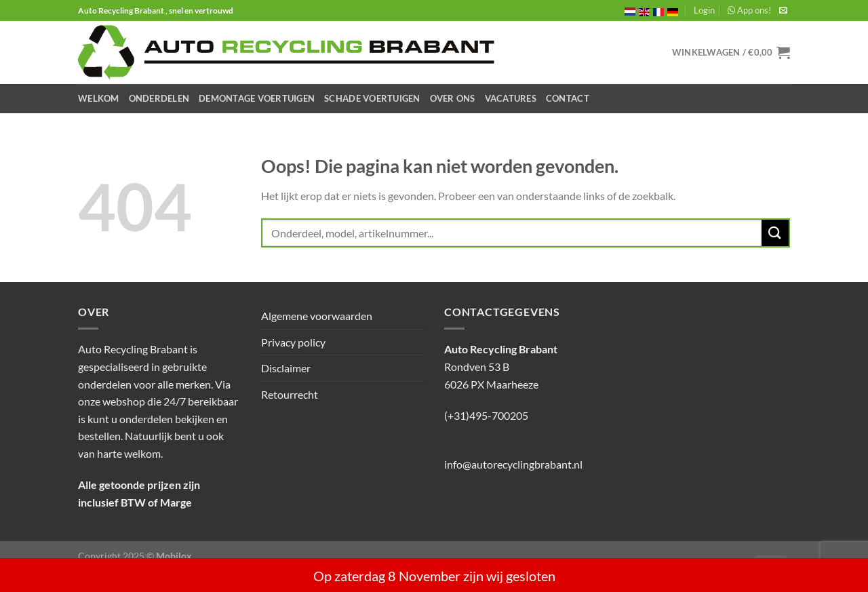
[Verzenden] (775, 233)
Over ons (453, 98)
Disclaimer (286, 368)
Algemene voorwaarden (317, 316)
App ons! (749, 10)
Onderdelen (159, 98)
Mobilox (174, 556)
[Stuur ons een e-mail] (783, 11)
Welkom (99, 98)
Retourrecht (290, 394)
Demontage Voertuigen (257, 98)
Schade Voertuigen (372, 98)
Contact (568, 98)
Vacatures (511, 98)
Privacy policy (293, 342)
